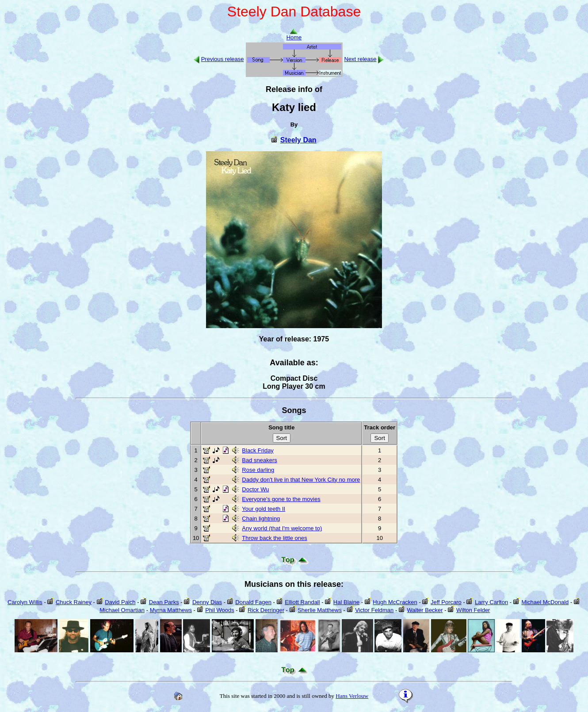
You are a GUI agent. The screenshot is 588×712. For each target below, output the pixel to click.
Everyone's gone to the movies (281, 499)
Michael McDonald (545, 602)
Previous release (223, 59)
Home (294, 35)
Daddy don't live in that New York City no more (301, 480)
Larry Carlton (491, 602)
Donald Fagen (253, 602)
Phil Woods (220, 610)
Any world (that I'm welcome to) (282, 528)
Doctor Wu (255, 489)
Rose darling (258, 470)
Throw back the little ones (274, 538)
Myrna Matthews (171, 610)
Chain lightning (261, 519)
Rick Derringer (266, 610)
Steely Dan (298, 140)
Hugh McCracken (395, 602)
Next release (361, 59)
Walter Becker (425, 610)
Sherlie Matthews (320, 610)
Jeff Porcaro (446, 602)
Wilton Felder (473, 610)
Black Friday (258, 450)
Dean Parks (164, 602)
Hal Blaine (346, 602)
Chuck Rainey (74, 602)
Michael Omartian (122, 610)
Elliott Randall (302, 602)
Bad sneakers (260, 460)
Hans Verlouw (352, 696)
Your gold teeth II (263, 509)
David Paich (120, 602)
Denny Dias (207, 602)
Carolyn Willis (25, 602)
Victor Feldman (374, 610)
